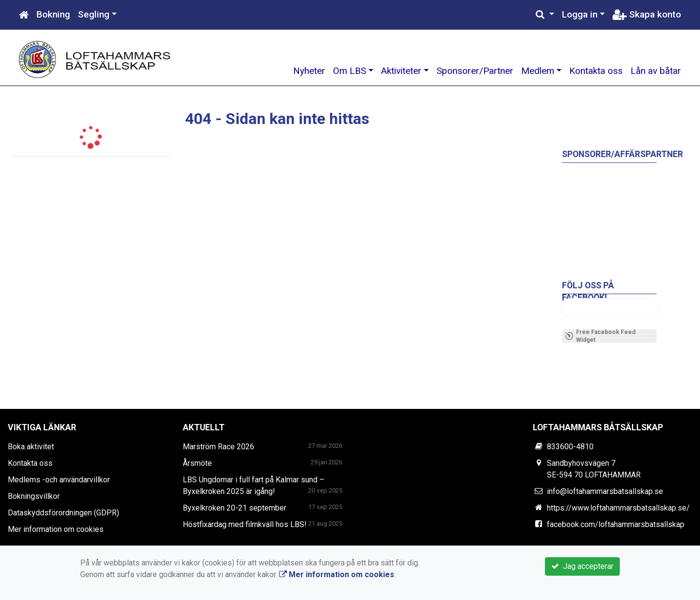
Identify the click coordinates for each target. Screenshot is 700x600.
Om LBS (350, 71)
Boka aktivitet (31, 447)
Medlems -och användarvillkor (59, 480)
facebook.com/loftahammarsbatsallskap (616, 524)
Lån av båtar (656, 71)
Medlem (538, 71)
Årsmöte (197, 463)
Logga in (580, 14)
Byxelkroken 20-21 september (235, 508)
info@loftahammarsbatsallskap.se (605, 491)
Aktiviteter (401, 71)
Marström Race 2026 (219, 447)
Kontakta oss (596, 71)
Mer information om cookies (56, 529)
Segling (94, 14)
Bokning (53, 14)
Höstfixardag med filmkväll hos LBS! (245, 524)
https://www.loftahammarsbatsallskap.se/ (618, 508)
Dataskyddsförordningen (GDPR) (63, 513)
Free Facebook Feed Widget (600, 336)
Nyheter (309, 71)
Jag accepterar (582, 566)
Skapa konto (647, 14)
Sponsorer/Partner (475, 71)
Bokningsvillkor (34, 496)
